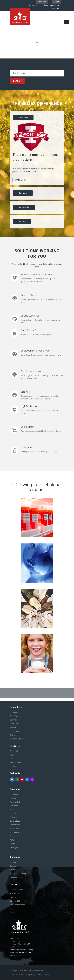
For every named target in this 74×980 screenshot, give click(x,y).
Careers (13, 866)
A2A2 (12, 840)
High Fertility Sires (30, 406)
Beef (12, 759)
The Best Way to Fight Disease (36, 275)
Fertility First (15, 802)
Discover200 (15, 901)
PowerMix (14, 817)
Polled (13, 836)
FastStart (14, 798)
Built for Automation (31, 371)
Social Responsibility (18, 873)
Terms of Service (17, 975)
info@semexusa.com (23, 952)
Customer (42, 2)
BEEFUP (13, 813)
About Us (14, 862)
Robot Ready (15, 825)
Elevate (13, 727)
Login (56, 2)
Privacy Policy (30, 975)
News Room (15, 897)
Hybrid (13, 844)
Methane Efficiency (18, 739)
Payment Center (17, 890)
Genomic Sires (28, 295)
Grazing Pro (27, 392)
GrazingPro (15, 847)
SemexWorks (15, 716)
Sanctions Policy (43, 975)
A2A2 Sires (26, 447)
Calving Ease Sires (30, 316)
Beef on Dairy (28, 427)
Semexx (13, 810)
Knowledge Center (17, 905)
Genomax (14, 806)
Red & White (15, 832)
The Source (15, 893)
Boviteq (13, 735)
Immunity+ (14, 712)
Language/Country (52, 5)
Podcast (13, 908)
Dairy (12, 755)
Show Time (14, 828)
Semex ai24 (15, 731)
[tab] (37, 118)
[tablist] (37, 170)
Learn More (20, 180)
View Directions (15, 955)
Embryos (14, 766)
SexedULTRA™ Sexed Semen (36, 351)
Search (56, 9)
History (13, 870)
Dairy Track (15, 724)
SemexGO (14, 751)
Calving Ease (15, 821)
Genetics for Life (17, 877)
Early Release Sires (31, 330)
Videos (33, 5)
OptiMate (14, 720)
